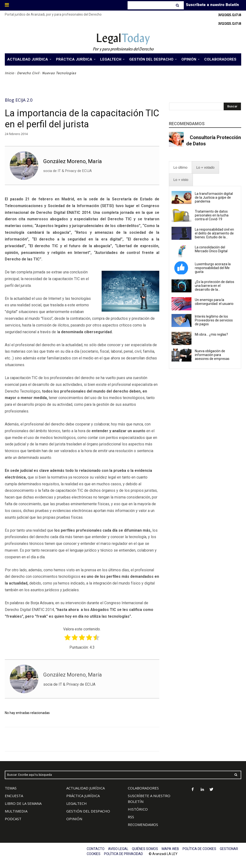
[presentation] (180, 168)
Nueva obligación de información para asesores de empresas (212, 355)
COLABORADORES (143, 788)
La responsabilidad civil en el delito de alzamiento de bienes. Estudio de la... (214, 233)
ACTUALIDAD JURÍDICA (86, 788)
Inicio (9, 73)
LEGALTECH (77, 803)
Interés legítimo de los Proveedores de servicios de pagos (214, 320)
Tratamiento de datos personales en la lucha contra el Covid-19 (212, 215)
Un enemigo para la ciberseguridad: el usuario (214, 302)
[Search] (178, 5)
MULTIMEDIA (16, 811)
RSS (131, 817)
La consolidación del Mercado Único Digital (211, 249)
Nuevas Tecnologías (59, 73)
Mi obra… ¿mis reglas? (211, 334)
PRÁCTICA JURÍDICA (83, 796)
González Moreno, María (73, 161)
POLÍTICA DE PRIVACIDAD (123, 854)
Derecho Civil (28, 73)
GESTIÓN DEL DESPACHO (88, 811)
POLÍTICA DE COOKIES (199, 849)
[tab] (180, 168)
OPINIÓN (74, 819)
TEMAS (11, 788)
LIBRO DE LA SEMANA (23, 803)
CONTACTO (96, 849)
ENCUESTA (14, 796)
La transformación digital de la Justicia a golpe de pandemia (214, 197)
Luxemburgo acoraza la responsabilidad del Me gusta (213, 268)
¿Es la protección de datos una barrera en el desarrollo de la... (215, 286)
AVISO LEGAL (118, 849)
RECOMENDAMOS (143, 825)
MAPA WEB (170, 849)
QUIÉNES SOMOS (145, 849)
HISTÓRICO (138, 809)
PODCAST (13, 819)
